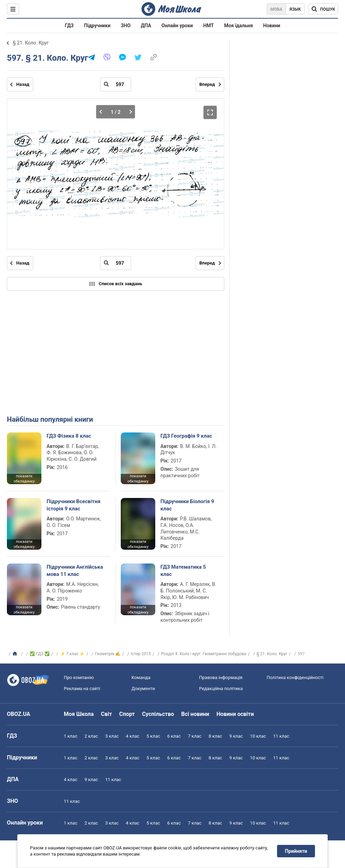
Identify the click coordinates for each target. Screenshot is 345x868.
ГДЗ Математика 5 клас (183, 570)
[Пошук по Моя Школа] (323, 9)
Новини (272, 26)
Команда (141, 677)
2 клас (91, 736)
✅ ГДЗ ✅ (40, 654)
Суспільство (158, 714)
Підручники (97, 26)
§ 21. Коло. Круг (31, 43)
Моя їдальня (239, 26)
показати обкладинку (24, 479)
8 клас (215, 736)
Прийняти (296, 851)
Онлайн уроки (177, 26)
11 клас (281, 736)
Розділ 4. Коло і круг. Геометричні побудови (204, 654)
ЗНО (126, 26)
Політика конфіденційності (295, 677)
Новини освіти (235, 714)
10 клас (258, 736)
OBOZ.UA (19, 714)
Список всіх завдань (116, 284)
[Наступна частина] (129, 112)
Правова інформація (221, 677)
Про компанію (79, 677)
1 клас (71, 736)
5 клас (153, 736)
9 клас (236, 736)
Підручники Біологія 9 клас (187, 505)
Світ (107, 714)
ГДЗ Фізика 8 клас (69, 436)
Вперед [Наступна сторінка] (207, 84)
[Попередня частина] (103, 112)
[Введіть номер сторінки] (116, 84)
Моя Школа (79, 714)
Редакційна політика (221, 689)
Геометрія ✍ (108, 654)
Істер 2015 (141, 654)
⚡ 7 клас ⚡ (72, 654)
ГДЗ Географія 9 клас (186, 436)
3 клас (112, 736)
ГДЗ (69, 26)
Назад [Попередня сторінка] (23, 84)
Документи (143, 689)
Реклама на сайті (82, 689)
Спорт (127, 714)
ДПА (146, 26)
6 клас (174, 736)
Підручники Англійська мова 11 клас (75, 570)
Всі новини (195, 714)
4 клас (133, 736)
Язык (295, 9)
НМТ (209, 26)
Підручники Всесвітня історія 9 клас (73, 505)
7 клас (195, 736)
